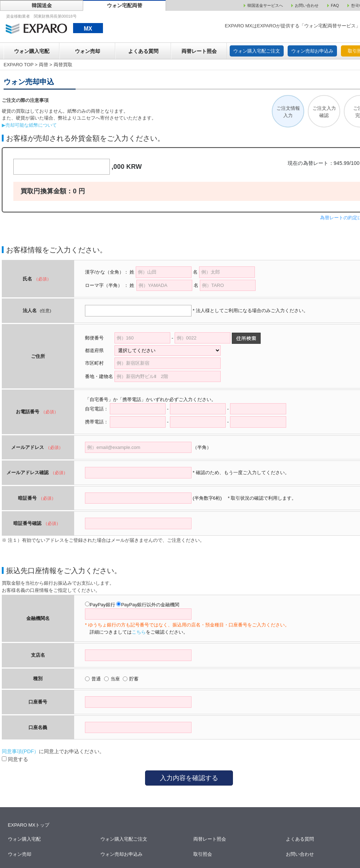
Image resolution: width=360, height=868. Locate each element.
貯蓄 (134, 679)
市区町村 (99, 363)
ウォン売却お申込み (312, 51)
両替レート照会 (199, 51)
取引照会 (203, 854)
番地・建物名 (99, 376)
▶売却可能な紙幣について (29, 125)
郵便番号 (94, 338)
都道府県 (99, 350)
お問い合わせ (300, 854)
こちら (139, 632)
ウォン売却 (87, 51)
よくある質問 (143, 51)
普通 (96, 679)
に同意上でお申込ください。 (53, 751)
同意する (15, 759)
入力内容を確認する (189, 778)
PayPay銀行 (102, 605)
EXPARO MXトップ (29, 825)
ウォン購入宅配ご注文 (257, 51)
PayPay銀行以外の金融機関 (150, 605)
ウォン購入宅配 (32, 51)
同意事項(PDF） (20, 751)
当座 (115, 679)
